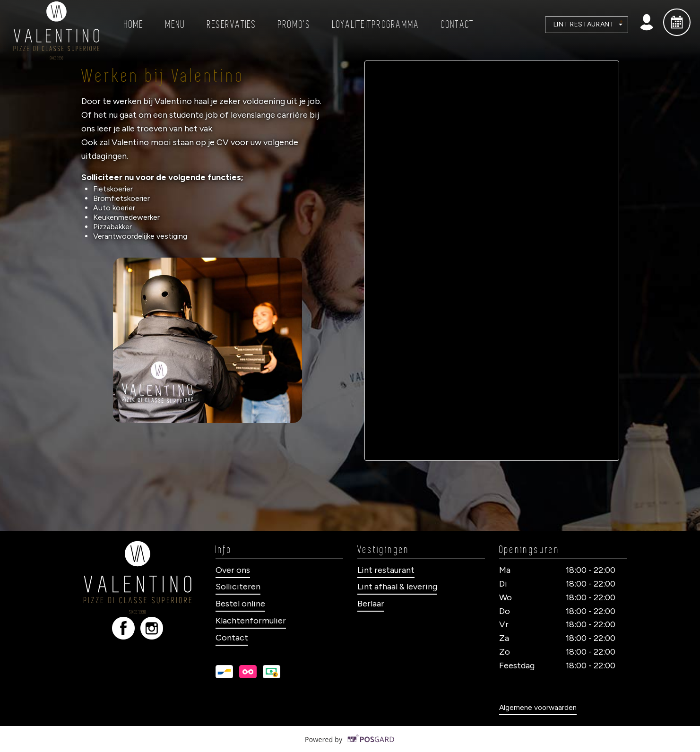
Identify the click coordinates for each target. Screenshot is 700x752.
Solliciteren (238, 587)
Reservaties (232, 25)
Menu (176, 25)
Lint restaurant (386, 570)
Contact (458, 25)
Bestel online (240, 604)
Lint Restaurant (588, 24)
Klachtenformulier (251, 621)
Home (134, 25)
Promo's (294, 25)
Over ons (233, 570)
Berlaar (371, 604)
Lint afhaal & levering (397, 587)
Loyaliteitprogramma (376, 25)
